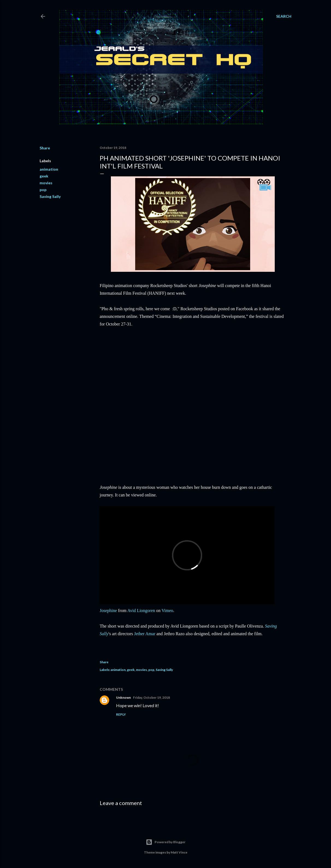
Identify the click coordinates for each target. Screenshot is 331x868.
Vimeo (168, 611)
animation (49, 169)
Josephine (108, 611)
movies (46, 183)
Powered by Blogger (166, 842)
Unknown (123, 697)
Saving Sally (50, 196)
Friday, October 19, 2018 (151, 697)
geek (44, 176)
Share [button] (45, 148)
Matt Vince (179, 852)
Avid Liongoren (141, 611)
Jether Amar (145, 634)
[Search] (284, 16)
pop (43, 190)
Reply (121, 714)
